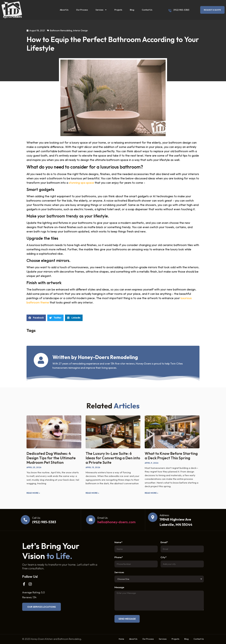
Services (101, 10)
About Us (64, 10)
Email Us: (103, 518)
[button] (36, 318)
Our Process (82, 10)
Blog (132, 10)
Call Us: (36, 518)
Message (119, 587)
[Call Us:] (25, 520)
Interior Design (80, 30)
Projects (118, 10)
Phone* (119, 557)
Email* (164, 542)
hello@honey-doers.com (116, 522)
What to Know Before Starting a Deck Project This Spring (171, 456)
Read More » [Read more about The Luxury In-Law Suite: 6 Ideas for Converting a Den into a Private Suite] (92, 493)
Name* (118, 542)
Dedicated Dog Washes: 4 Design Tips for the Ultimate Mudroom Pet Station (51, 458)
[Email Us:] (91, 520)
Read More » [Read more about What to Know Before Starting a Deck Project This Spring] (151, 493)
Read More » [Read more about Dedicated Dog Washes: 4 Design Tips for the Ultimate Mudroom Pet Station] (33, 493)
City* (164, 557)
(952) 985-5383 (181, 10)
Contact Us (147, 10)
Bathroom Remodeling (61, 30)
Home (121, 639)
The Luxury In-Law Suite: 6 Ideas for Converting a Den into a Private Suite (113, 458)
